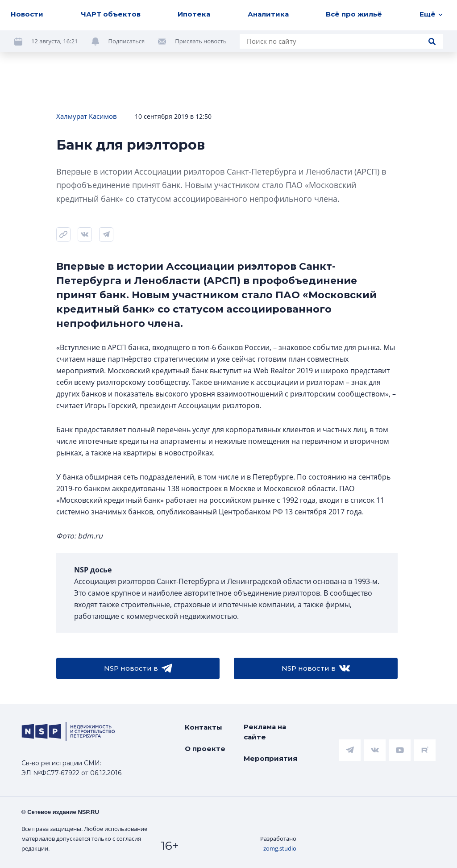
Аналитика (268, 14)
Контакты (204, 727)
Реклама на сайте (265, 732)
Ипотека (194, 14)
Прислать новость (201, 41)
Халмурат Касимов (87, 116)
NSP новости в (138, 668)
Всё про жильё (354, 14)
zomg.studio (280, 848)
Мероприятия (270, 758)
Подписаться (127, 41)
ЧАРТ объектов (111, 14)
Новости (27, 14)
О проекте (205, 749)
